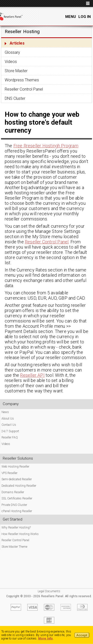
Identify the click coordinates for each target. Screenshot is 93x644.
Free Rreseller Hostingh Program (46, 146)
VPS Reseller (9, 473)
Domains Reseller (13, 492)
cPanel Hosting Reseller (17, 511)
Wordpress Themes (22, 80)
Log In (85, 17)
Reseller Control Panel (24, 89)
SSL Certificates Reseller (17, 498)
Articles (17, 43)
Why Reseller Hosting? (16, 528)
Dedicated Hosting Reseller (19, 486)
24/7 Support (10, 431)
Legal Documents (49, 591)
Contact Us (9, 425)
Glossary (12, 52)
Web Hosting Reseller (15, 467)
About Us (8, 419)
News (5, 412)
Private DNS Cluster (14, 505)
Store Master (16, 71)
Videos (11, 62)
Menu (71, 17)
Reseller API (32, 375)
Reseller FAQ (10, 437)
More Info (46, 639)
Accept (82, 635)
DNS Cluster (15, 98)
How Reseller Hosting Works (20, 534)
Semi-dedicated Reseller (17, 479)
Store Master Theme (14, 547)
